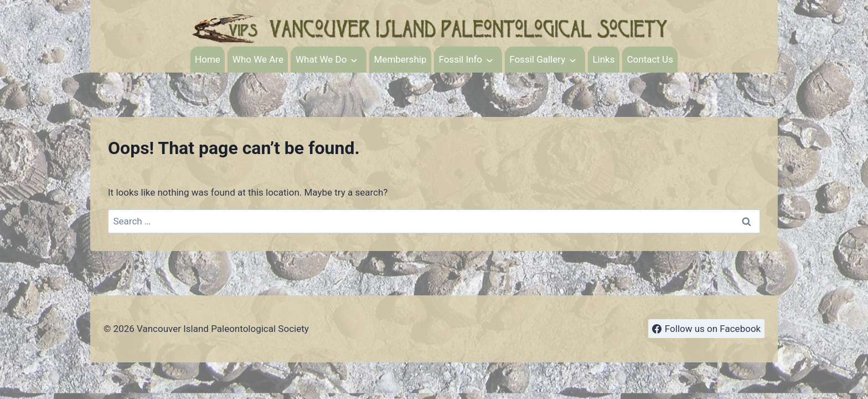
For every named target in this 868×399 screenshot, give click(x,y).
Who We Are (258, 59)
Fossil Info (460, 59)
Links (603, 59)
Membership (401, 59)
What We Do (321, 59)
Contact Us (650, 59)
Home (208, 59)
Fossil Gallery (537, 59)
